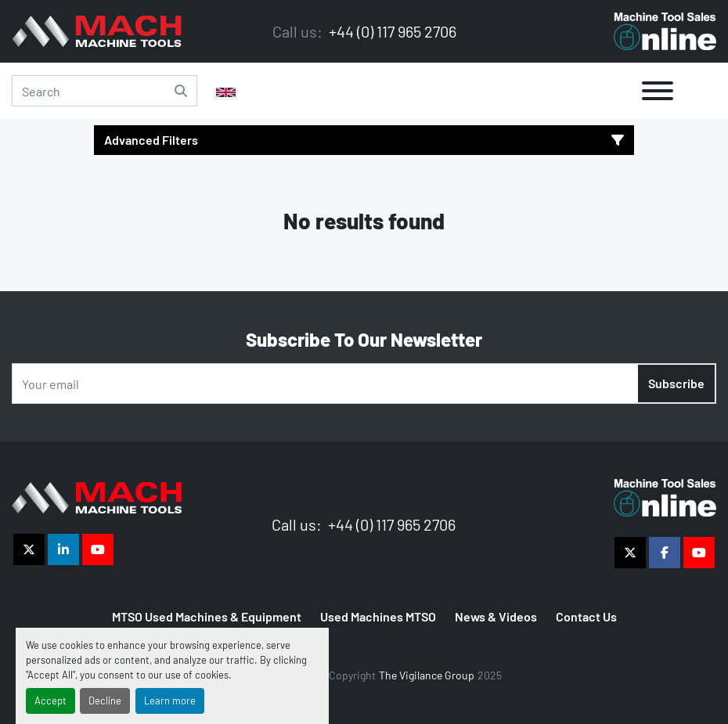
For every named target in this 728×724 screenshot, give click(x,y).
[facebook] (665, 553)
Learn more (170, 701)
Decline (105, 701)
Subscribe (676, 383)
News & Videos (496, 616)
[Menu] (658, 91)
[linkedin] (63, 549)
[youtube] (98, 549)
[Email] (364, 384)
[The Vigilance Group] (97, 496)
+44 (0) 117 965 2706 (391, 31)
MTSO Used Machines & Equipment (207, 616)
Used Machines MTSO (378, 616)
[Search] (105, 91)
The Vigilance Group (427, 675)
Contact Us (586, 616)
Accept (50, 701)
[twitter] (29, 549)
